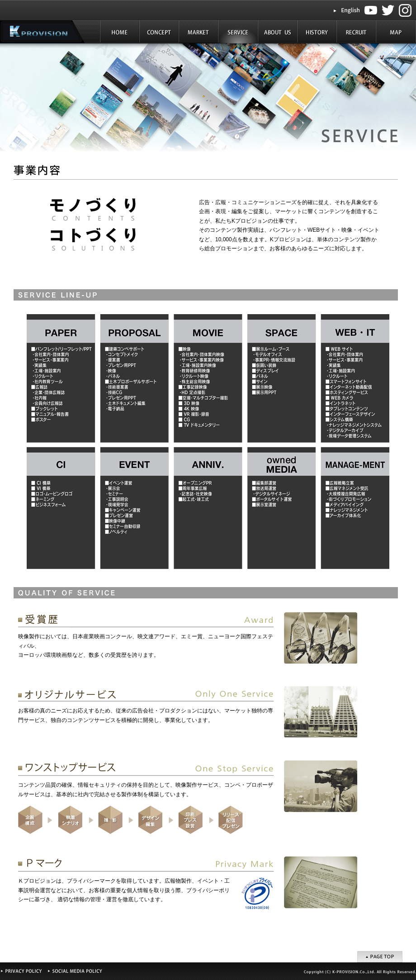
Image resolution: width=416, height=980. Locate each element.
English (350, 10)
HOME (120, 32)
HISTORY (317, 32)
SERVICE (238, 32)
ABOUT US (277, 32)
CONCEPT (159, 32)
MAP (396, 32)
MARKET (199, 32)
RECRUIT (356, 32)
